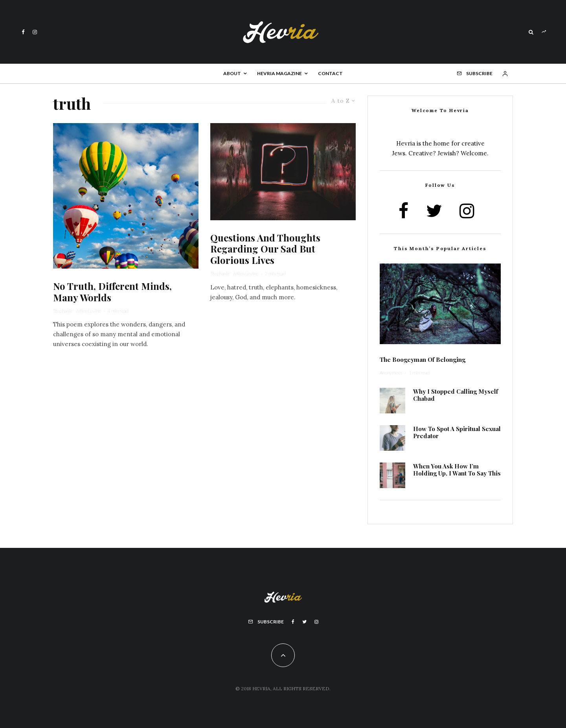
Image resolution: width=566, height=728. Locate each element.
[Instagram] (35, 32)
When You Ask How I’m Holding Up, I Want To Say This (457, 470)
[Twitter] (304, 622)
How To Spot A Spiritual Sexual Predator (457, 432)
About (232, 73)
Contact (330, 73)
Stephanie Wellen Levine (77, 311)
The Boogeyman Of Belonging (423, 359)
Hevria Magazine (279, 73)
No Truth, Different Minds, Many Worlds (112, 292)
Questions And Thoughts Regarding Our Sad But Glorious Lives (265, 249)
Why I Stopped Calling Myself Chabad (456, 395)
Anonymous (391, 373)
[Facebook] (23, 32)
